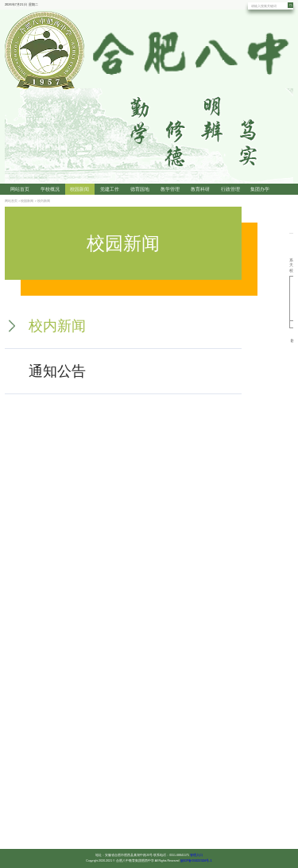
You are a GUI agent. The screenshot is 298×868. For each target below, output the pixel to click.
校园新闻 (79, 189)
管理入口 (196, 855)
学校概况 (50, 189)
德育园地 (140, 189)
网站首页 (20, 189)
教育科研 (200, 189)
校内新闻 (44, 201)
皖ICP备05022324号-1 (196, 860)
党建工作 (110, 189)
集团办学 (260, 189)
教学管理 (170, 189)
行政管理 (230, 189)
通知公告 (57, 371)
